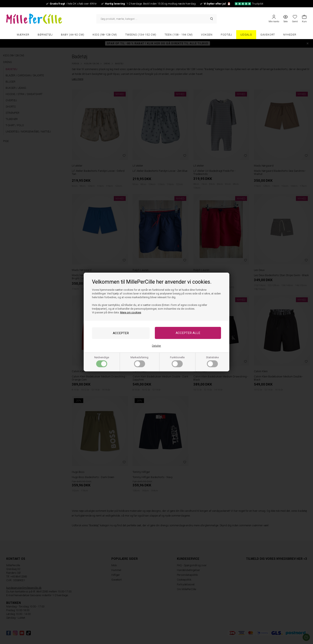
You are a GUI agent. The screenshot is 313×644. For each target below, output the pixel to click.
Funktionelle (177, 362)
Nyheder (290, 35)
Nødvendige (102, 362)
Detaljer (156, 346)
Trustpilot (249, 4)
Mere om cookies (131, 312)
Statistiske (212, 362)
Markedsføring (139, 362)
